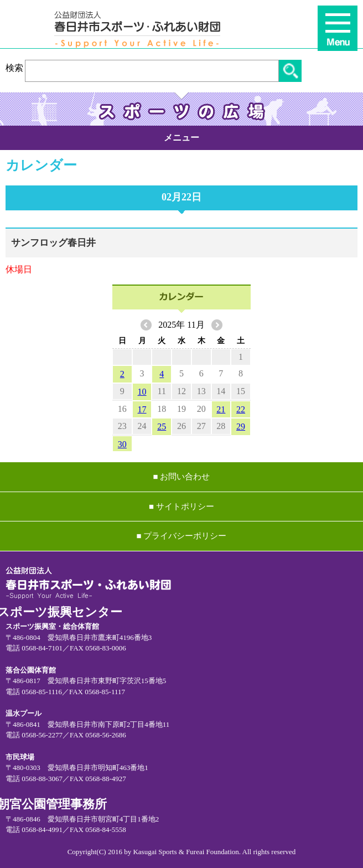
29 (241, 427)
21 (221, 409)
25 (162, 427)
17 (142, 409)
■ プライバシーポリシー (182, 536)
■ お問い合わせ (182, 477)
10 (142, 392)
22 (241, 409)
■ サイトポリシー (181, 507)
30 (122, 444)
